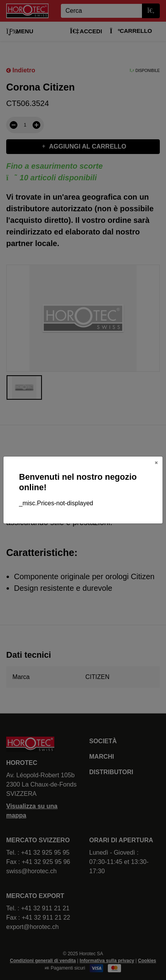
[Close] (156, 463)
